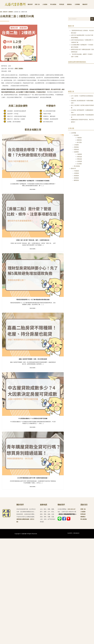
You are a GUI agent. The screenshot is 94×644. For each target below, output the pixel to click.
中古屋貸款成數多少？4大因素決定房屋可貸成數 (33, 506)
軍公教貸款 (53, 4)
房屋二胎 (37, 4)
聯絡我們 (85, 4)
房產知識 (79, 157)
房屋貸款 (76, 147)
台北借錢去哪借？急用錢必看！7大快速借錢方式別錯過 (33, 198)
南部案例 (11, 12)
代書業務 (79, 154)
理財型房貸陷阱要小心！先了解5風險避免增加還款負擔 (33, 352)
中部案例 (76, 171)
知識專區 (76, 152)
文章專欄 (77, 4)
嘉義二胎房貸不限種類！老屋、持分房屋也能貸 (33, 429)
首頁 (1, 12)
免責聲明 (70, 639)
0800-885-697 (72, 615)
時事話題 (79, 159)
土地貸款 (45, 4)
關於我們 (30, 4)
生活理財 (79, 164)
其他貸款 (76, 135)
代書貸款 (79, 138)
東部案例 (76, 178)
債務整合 (69, 4)
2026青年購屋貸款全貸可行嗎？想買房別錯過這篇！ (33, 583)
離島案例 (76, 180)
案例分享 (5, 12)
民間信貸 (62, 4)
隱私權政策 (76, 639)
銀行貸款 (79, 142)
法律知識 (79, 161)
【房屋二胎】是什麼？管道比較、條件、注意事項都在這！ (33, 275)
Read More (32, 207)
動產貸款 (79, 140)
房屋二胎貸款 (19, 69)
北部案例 (76, 173)
